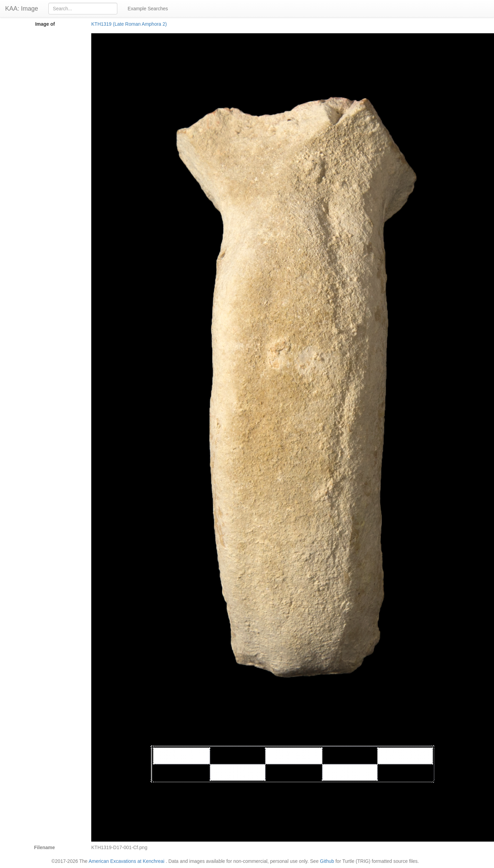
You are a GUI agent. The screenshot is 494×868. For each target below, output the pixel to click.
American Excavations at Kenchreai (126, 861)
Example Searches (148, 9)
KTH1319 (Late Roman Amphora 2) (129, 24)
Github (327, 861)
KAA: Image (22, 9)
